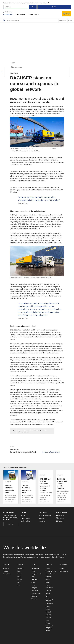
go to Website (8, 12)
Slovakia (48, 618)
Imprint (23, 515)
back (12, 63)
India (33, 577)
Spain (47, 620)
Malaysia (34, 588)
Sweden (48, 623)
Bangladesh (35, 568)
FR (52, 571)
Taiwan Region (36, 593)
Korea (33, 585)
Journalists (34, 15)
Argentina (20, 568)
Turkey (48, 631)
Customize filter (17, 67)
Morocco (6, 568)
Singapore (35, 591)
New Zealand (64, 571)
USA (19, 585)
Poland (48, 609)
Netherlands (49, 604)
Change (54, 7)
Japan (33, 582)
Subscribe (11, 524)
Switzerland (49, 626)
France (48, 582)
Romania (48, 615)
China (33, 571)
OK (33, 7)
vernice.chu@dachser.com (51, 452)
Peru (19, 582)
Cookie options (25, 521)
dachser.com (60, 557)
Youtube (60, 521)
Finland (48, 579)
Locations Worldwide (45, 515)
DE (50, 601)
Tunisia (6, 571)
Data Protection (26, 518)
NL (55, 571)
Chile (19, 577)
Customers (21, 15)
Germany (48, 585)
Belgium (48, 571)
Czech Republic (50, 574)
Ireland (48, 593)
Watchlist (63, 21)
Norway (48, 606)
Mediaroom (8, 15)
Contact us (42, 521)
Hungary (48, 591)
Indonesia (34, 579)
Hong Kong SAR (36, 574)
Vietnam (34, 599)
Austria (48, 568)
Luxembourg (49, 599)
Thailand (34, 596)
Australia (62, 568)
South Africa (7, 574)
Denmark (48, 577)
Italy (47, 596)
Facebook (60, 515)
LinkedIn (60, 518)
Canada (20, 574)
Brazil (19, 571)
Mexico (20, 579)
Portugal (48, 612)
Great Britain (49, 588)
